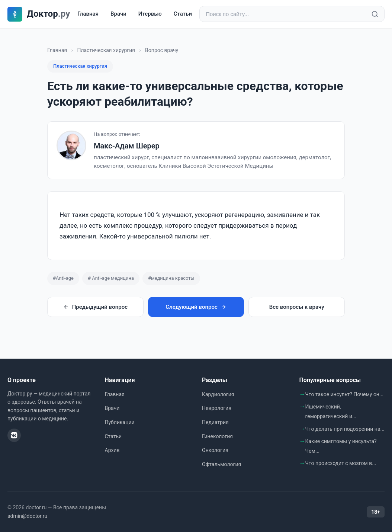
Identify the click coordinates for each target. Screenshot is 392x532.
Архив (112, 450)
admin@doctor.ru (27, 516)
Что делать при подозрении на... (345, 429)
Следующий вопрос (196, 307)
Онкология (215, 450)
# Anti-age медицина (111, 278)
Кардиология (218, 394)
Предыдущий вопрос (95, 307)
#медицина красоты (171, 278)
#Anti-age (63, 278)
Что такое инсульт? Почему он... (345, 394)
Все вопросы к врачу (297, 307)
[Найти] (375, 14)
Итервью (150, 14)
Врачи (118, 14)
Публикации (120, 422)
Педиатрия (215, 422)
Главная (88, 14)
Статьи (183, 14)
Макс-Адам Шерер (127, 146)
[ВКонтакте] (14, 435)
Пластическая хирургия (106, 50)
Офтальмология (221, 464)
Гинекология (217, 436)
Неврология (217, 408)
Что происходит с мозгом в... (341, 463)
